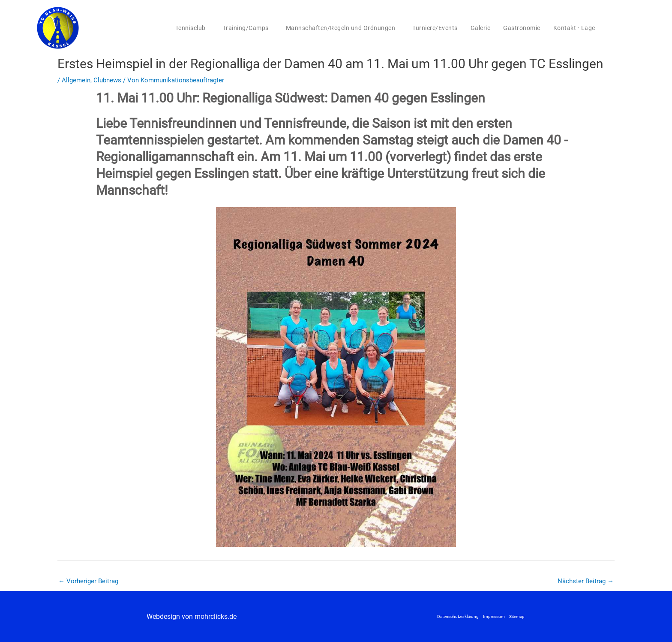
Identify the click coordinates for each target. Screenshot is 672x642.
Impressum (494, 616)
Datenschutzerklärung (458, 616)
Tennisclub (193, 28)
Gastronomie (522, 28)
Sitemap (517, 616)
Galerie (481, 28)
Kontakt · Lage (574, 28)
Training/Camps (248, 28)
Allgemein (76, 80)
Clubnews (107, 80)
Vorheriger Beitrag (88, 581)
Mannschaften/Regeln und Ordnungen (343, 28)
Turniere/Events (435, 28)
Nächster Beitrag (586, 581)
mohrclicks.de (216, 616)
